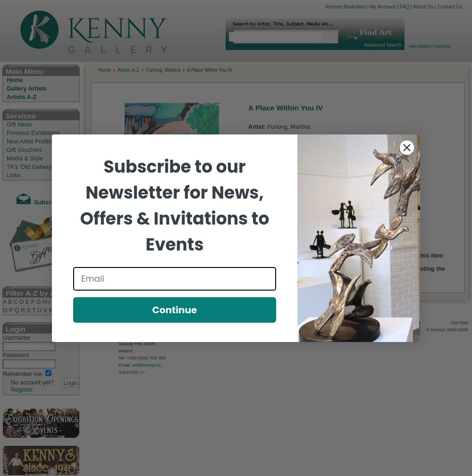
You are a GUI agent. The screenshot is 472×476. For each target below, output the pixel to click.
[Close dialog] (407, 148)
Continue (175, 310)
